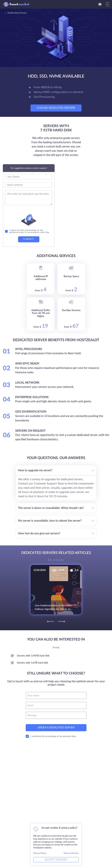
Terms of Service (71, 853)
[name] (56, 693)
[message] (56, 713)
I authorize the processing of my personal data (51, 734)
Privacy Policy (40, 853)
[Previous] (51, 619)
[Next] (61, 619)
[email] (56, 703)
